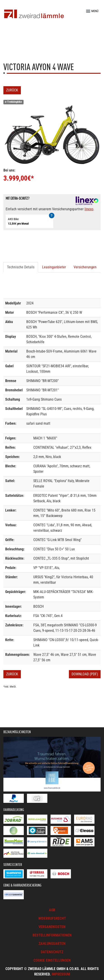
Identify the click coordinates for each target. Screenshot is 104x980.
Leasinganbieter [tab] (54, 267)
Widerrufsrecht (52, 918)
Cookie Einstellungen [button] (52, 960)
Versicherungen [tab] (85, 267)
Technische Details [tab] (21, 267)
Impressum (61, 974)
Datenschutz (52, 952)
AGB (52, 910)
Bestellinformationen (52, 935)
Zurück (12, 90)
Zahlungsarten (52, 944)
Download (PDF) (85, 674)
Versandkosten (52, 927)
